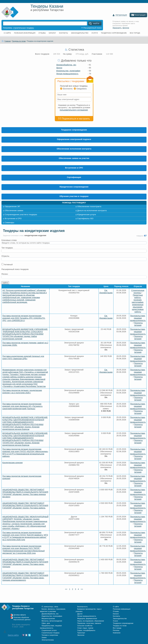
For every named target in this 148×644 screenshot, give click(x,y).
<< (62, 589)
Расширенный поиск (91, 28)
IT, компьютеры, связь (50, 607)
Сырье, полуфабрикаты (86, 630)
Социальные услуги (49, 630)
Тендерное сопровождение (114, 33)
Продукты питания (138, 324)
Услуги (95, 33)
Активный (8, 264)
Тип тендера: (7, 248)
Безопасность (82, 607)
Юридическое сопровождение (74, 187)
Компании (117, 633)
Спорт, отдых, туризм (85, 628)
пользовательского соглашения (74, 110)
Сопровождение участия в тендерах (21, 214)
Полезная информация (25, 33)
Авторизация (121, 15)
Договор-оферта (20, 615)
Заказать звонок (121, 28)
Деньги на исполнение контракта (92, 210)
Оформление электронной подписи (74, 139)
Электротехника (48, 640)
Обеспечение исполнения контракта (74, 149)
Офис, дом (46, 623)
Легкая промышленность (67, 74)
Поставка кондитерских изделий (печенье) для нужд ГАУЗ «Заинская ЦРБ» (23, 357)
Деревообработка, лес (66, 65)
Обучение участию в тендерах (74, 196)
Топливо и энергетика (50, 635)
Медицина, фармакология (87, 618)
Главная (8, 41)
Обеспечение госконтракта (89, 206)
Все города (135, 33)
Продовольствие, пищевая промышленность (138, 318)
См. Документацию (106, 292)
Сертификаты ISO (85, 218)
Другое (59, 68)
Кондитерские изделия (13, 463)
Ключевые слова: (9, 240)
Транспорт (81, 633)
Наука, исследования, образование (91, 621)
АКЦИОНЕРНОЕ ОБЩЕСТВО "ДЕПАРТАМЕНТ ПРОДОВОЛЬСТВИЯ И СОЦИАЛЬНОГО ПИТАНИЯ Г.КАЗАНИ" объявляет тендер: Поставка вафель (25, 505)
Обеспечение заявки (14, 210)
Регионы (116, 630)
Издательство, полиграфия (68, 71)
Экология (81, 635)
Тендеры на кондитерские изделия (40, 41)
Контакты (63, 33)
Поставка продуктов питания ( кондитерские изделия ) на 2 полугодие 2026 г (22, 392)
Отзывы (42, 33)
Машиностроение (48, 618)
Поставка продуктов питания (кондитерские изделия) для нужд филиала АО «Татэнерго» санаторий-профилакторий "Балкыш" (23, 406)
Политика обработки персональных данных (22, 618)
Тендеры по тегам (19, 41)
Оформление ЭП (12, 206)
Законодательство (80, 33)
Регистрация (138, 15)
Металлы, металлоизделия (52, 621)
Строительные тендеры (138, 292)
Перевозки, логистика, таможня (89, 623)
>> (86, 589)
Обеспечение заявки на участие (74, 158)
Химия (44, 637)
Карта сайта (13, 635)
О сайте (7, 33)
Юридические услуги (87, 214)
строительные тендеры (24, 28)
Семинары (9, 223)
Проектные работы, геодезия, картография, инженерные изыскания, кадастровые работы (138, 303)
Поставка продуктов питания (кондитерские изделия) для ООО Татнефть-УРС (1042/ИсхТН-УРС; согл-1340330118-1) (24, 318)
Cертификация (74, 177)
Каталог (52, 33)
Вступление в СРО (74, 168)
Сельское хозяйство (85, 626)
